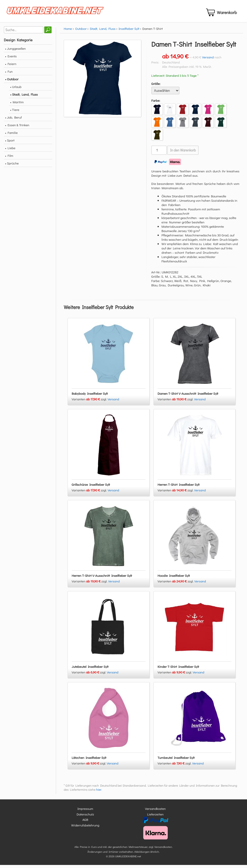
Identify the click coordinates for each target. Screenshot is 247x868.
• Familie (11, 136)
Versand (208, 60)
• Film (9, 158)
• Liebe (10, 151)
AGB (85, 823)
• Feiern (11, 67)
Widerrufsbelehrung (85, 828)
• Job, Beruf (13, 120)
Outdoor (81, 31)
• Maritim (17, 105)
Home (68, 31)
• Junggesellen (15, 51)
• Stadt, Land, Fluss (24, 97)
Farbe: (156, 103)
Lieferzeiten (155, 817)
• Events (11, 59)
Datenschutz (85, 817)
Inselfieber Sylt (129, 31)
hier (99, 793)
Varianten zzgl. (90, 402)
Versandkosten (155, 812)
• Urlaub (16, 90)
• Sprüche (12, 166)
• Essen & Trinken (17, 128)
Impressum (85, 812)
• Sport (10, 143)
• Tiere (15, 113)
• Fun (9, 74)
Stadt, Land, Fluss (103, 31)
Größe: (156, 87)
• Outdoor (12, 82)
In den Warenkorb (183, 153)
